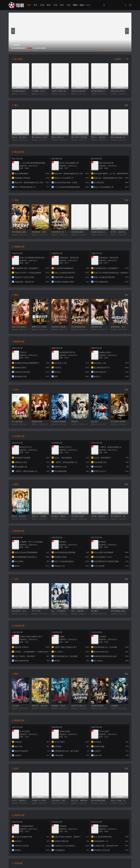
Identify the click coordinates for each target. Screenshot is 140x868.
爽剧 (49, 5)
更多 (126, 105)
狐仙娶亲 (95, 611)
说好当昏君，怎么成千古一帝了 (20, 611)
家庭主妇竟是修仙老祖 (20, 327)
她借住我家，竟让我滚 (120, 327)
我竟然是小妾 (96, 327)
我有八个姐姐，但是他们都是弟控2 (120, 800)
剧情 (82, 5)
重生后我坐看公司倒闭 (120, 137)
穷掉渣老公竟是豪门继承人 (60, 327)
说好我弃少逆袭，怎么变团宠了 (80, 516)
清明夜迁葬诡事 (97, 706)
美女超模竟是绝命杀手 (80, 327)
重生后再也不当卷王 (40, 137)
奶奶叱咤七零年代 (118, 91)
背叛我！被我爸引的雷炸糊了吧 (100, 516)
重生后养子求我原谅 (79, 137)
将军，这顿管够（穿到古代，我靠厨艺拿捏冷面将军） (80, 611)
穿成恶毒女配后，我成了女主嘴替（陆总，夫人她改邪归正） (80, 232)
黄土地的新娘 (17, 422)
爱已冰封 (95, 422)
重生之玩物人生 (58, 137)
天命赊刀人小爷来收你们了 (40, 800)
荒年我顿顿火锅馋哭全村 (20, 232)
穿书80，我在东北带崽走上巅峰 (120, 232)
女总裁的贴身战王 (19, 91)
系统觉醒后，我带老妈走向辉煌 (40, 232)
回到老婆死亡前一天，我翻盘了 (60, 232)
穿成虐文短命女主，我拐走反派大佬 (100, 232)
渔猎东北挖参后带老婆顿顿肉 (80, 91)
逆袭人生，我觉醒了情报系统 (40, 516)
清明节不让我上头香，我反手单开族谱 (80, 706)
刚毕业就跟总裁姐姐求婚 (100, 800)
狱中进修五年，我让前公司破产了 (120, 516)
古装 (68, 5)
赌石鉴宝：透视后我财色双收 (60, 516)
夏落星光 (75, 422)
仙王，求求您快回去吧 (60, 611)
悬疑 (75, 5)
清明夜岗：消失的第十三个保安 (60, 706)
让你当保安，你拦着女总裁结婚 (60, 800)
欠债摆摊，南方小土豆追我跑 (40, 91)
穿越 (42, 5)
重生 (36, 5)
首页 (29, 5)
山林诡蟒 (114, 706)
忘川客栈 (15, 706)
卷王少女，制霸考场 (79, 800)
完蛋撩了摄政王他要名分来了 (60, 91)
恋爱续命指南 (37, 422)
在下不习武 (36, 611)
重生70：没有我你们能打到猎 (100, 137)
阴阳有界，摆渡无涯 (40, 706)
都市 (62, 5)
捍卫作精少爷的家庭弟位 (120, 422)
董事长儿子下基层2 (39, 327)
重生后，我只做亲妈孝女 (20, 137)
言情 (55, 5)
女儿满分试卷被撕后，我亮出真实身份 (60, 422)
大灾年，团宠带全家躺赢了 (20, 800)
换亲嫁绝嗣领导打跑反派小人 (100, 91)
